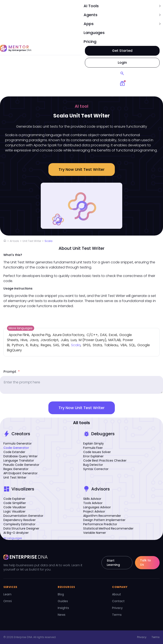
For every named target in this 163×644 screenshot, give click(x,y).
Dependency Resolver (20, 520)
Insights (63, 608)
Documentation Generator (23, 516)
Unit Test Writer (32, 241)
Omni (8, 601)
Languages (94, 33)
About (117, 594)
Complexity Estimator (19, 524)
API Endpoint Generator (20, 473)
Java (34, 340)
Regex (46, 345)
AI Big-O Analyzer (16, 533)
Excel (113, 335)
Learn (7, 594)
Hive (24, 340)
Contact (118, 601)
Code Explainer (14, 499)
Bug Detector (93, 465)
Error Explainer (93, 456)
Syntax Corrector (96, 469)
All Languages (13, 538)
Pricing (90, 42)
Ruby (34, 345)
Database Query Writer (20, 456)
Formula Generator (18, 443)
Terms (117, 615)
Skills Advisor (92, 499)
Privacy (117, 608)
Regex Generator (16, 469)
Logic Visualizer (14, 511)
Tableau (111, 345)
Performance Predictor (100, 524)
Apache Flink (19, 335)
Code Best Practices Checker (105, 460)
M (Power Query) (92, 340)
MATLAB (115, 340)
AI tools (14, 241)
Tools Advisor (93, 503)
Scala (48, 241)
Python (18, 345)
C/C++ (92, 335)
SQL (132, 345)
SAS (56, 345)
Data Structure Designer (21, 528)
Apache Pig (41, 335)
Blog (61, 594)
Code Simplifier (15, 503)
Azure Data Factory (68, 335)
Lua (74, 340)
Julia (65, 340)
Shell (65, 345)
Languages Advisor (97, 507)
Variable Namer (95, 533)
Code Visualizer (15, 507)
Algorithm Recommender (102, 516)
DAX (103, 335)
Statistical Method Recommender (108, 528)
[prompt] (81, 385)
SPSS (87, 345)
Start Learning (113, 563)
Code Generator (16, 448)
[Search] (122, 73)
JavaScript (49, 340)
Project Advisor (94, 511)
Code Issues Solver (97, 452)
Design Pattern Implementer (104, 520)
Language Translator (19, 460)
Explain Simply (93, 443)
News (62, 615)
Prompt (12, 372)
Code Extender (14, 452)
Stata (97, 345)
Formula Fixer (93, 448)
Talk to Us (145, 562)
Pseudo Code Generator (21, 465)
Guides (63, 601)
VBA (124, 345)
